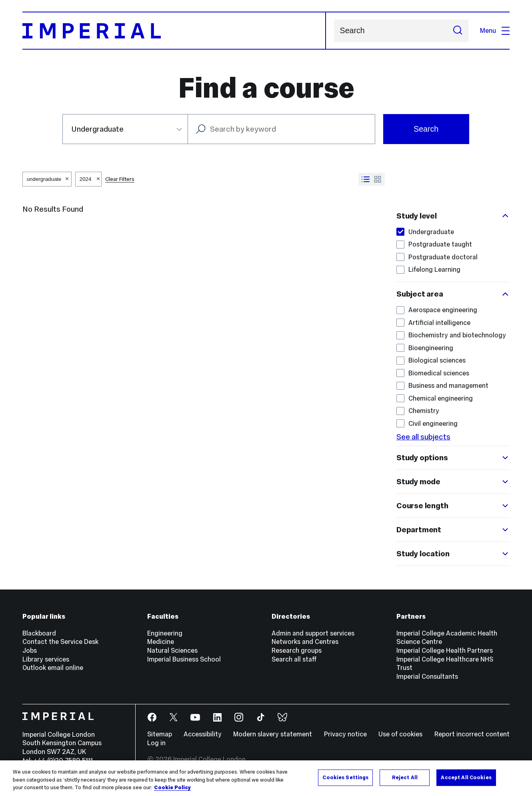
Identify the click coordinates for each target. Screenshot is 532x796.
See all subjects (423, 437)
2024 (86, 179)
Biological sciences (431, 360)
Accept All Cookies (466, 777)
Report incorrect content (472, 734)
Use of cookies (400, 734)
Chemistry (418, 411)
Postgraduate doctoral (437, 257)
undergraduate (44, 179)
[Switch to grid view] (378, 179)
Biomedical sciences (433, 373)
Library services (46, 659)
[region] (266, 778)
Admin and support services (313, 633)
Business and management (442, 386)
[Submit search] (457, 31)
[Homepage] (174, 31)
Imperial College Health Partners (445, 651)
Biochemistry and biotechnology (451, 335)
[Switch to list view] (366, 179)
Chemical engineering (435, 398)
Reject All (405, 777)
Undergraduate (425, 232)
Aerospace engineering (437, 310)
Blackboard (39, 633)
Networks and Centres (305, 642)
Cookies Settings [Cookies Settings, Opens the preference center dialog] (345, 777)
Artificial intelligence (433, 323)
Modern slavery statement (273, 734)
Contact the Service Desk (60, 642)
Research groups (297, 651)
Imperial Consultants (427, 677)
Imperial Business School (184, 659)
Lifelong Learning (428, 270)
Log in (156, 743)
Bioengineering (425, 348)
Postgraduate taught (434, 244)
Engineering (165, 633)
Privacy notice (345, 734)
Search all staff (294, 659)
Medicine (161, 642)
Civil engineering (427, 424)
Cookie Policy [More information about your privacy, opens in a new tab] (172, 788)
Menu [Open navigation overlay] (495, 31)
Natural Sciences (172, 651)
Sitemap (160, 734)
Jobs (30, 651)
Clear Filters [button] (120, 179)
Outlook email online (53, 668)
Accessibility (203, 734)
